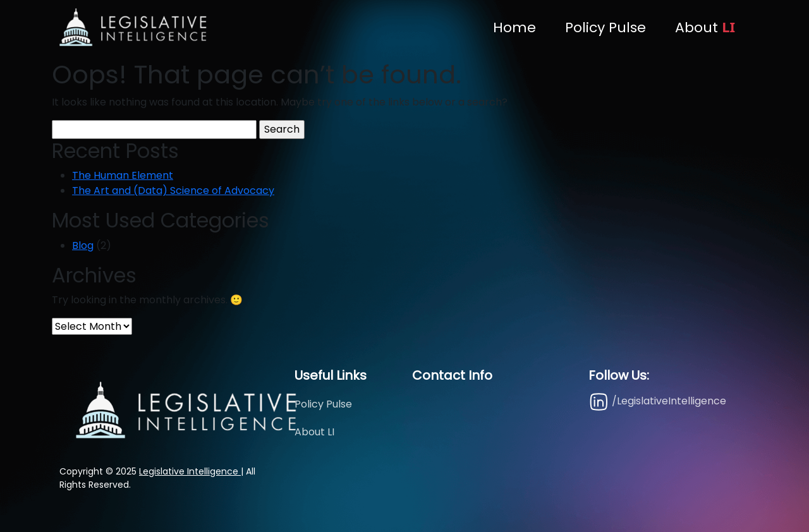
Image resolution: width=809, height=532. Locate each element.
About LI (314, 432)
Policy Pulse (605, 27)
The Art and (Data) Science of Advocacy (173, 190)
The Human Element (123, 175)
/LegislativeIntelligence (657, 402)
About (705, 27)
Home (514, 27)
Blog (83, 245)
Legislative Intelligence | (191, 471)
